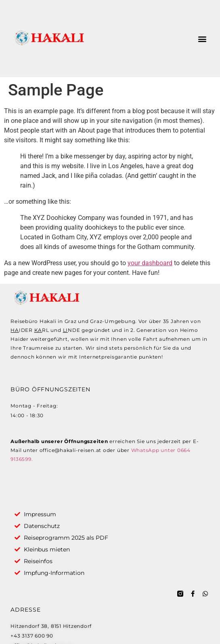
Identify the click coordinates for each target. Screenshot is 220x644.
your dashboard (150, 263)
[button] (202, 39)
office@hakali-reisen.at (70, 450)
